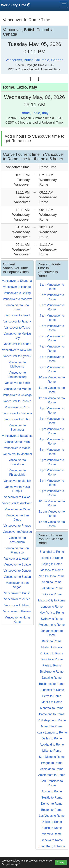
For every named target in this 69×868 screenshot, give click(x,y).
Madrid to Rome (52, 647)
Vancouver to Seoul (17, 315)
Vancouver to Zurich (17, 599)
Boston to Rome (52, 810)
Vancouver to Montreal (17, 454)
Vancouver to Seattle (17, 564)
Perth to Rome (52, 696)
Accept (61, 862)
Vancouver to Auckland (17, 503)
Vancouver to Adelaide (17, 532)
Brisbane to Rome (52, 672)
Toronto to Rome (52, 659)
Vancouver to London (17, 344)
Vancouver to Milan (17, 509)
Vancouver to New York (17, 350)
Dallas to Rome (52, 738)
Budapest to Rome (52, 690)
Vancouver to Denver (17, 571)
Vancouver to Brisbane (17, 413)
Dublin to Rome (52, 822)
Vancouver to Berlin (17, 383)
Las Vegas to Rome (52, 816)
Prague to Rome (52, 763)
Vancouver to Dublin (17, 593)
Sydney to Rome (52, 619)
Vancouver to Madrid (17, 389)
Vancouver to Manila (17, 448)
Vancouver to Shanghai (17, 281)
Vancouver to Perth (17, 442)
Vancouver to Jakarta (17, 321)
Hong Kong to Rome (52, 846)
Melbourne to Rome (52, 625)
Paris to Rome (52, 665)
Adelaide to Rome (52, 769)
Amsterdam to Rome (52, 775)
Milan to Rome (52, 751)
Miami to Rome (52, 834)
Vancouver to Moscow (17, 299)
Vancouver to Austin (17, 559)
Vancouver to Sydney (17, 356)
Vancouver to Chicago (17, 395)
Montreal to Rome (52, 708)
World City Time (17, 5)
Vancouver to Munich (17, 481)
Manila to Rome (52, 702)
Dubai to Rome (52, 678)
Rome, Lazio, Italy (34, 113)
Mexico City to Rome (52, 600)
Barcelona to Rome (52, 714)
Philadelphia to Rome (52, 720)
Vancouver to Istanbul (17, 287)
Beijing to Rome (52, 564)
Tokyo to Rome (52, 594)
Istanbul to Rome (52, 558)
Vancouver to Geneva (17, 611)
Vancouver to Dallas (17, 497)
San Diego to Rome (52, 757)
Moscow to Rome (52, 570)
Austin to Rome (52, 791)
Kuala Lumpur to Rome (52, 733)
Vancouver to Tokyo (17, 328)
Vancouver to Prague (17, 526)
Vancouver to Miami (17, 605)
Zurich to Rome (52, 828)
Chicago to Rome (52, 653)
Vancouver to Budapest (17, 436)
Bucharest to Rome (52, 684)
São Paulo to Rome (52, 576)
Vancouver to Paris (17, 407)
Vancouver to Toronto (17, 401)
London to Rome (52, 607)
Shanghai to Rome (52, 552)
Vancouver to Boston (17, 577)
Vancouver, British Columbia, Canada (34, 60)
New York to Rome (52, 613)
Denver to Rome (52, 804)
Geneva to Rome (52, 840)
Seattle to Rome (52, 798)
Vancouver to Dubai (17, 419)
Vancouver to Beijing (17, 293)
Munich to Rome (52, 726)
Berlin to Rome (52, 641)
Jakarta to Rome (52, 588)
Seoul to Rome (52, 582)
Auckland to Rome (52, 745)
